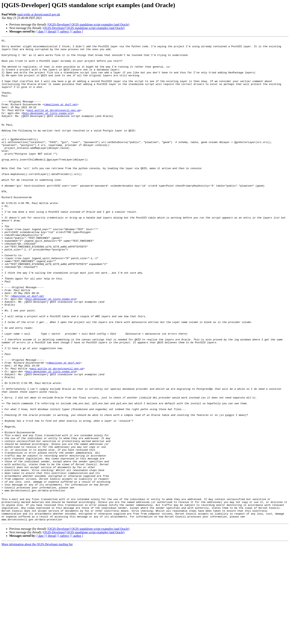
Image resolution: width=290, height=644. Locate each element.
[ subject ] (65, 31)
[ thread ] (52, 31)
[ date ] (41, 31)
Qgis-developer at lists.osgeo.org (48, 128)
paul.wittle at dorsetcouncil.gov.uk (39, 14)
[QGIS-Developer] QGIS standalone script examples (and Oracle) (88, 24)
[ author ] (77, 31)
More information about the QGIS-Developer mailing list (37, 641)
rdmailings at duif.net (60, 118)
